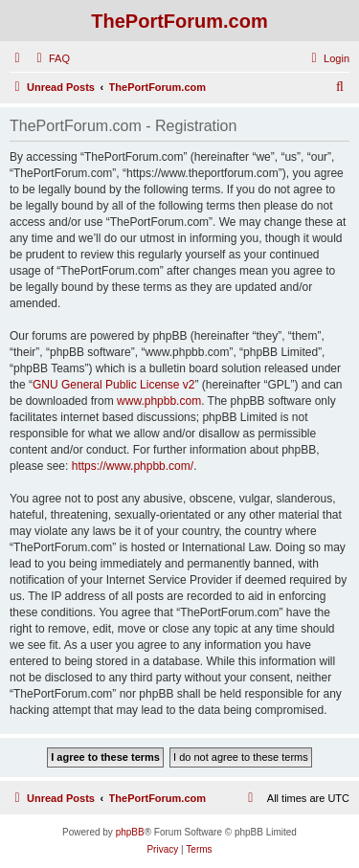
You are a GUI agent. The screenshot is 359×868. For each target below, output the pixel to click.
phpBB (130, 832)
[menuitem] (51, 58)
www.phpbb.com (159, 401)
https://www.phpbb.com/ (133, 466)
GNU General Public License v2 (113, 385)
